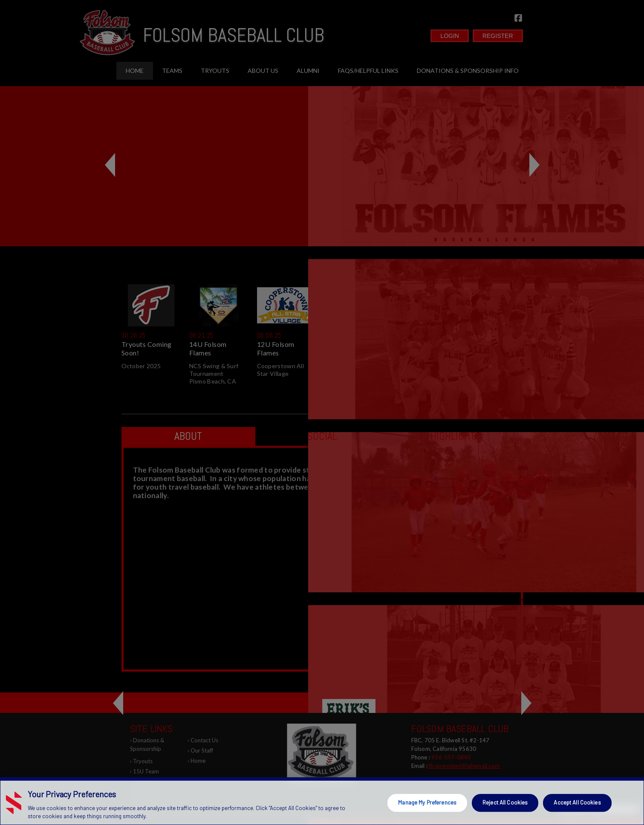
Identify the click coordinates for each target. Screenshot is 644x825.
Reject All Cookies (505, 802)
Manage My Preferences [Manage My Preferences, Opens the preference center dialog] (427, 802)
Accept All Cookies (577, 802)
